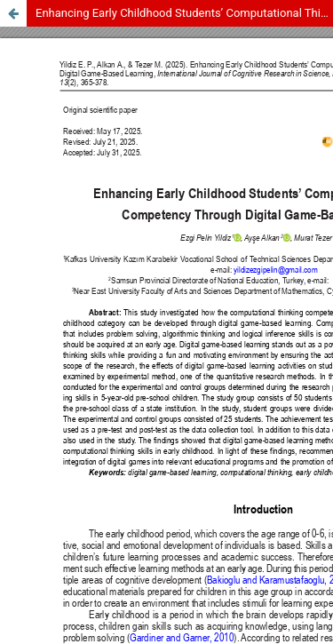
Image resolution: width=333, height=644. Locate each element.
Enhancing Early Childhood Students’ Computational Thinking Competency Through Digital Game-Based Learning (184, 13)
